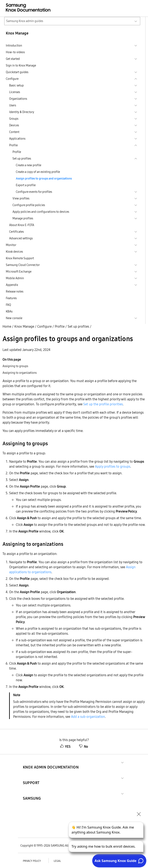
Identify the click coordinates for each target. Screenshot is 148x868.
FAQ (8, 305)
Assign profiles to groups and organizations (44, 178)
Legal (57, 861)
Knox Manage (24, 326)
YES (65, 746)
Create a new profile (29, 165)
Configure (44, 326)
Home (7, 326)
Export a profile (26, 185)
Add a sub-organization (88, 717)
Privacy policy (32, 861)
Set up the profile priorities (103, 404)
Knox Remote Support (20, 258)
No (83, 746)
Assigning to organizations (20, 373)
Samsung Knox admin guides (25, 21)
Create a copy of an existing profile (38, 172)
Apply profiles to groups (113, 466)
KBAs (9, 311)
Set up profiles (78, 326)
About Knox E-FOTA (22, 225)
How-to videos (15, 52)
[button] (51, 762)
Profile (17, 152)
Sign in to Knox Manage (21, 65)
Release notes (15, 291)
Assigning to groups (15, 366)
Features (11, 298)
